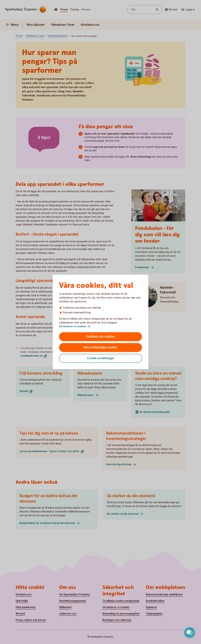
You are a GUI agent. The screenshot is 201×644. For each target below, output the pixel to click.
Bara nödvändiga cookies (100, 347)
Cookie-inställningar (101, 358)
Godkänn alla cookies (100, 337)
